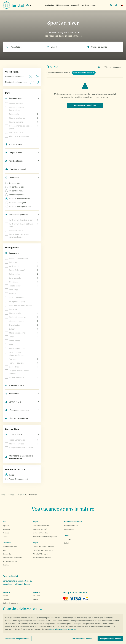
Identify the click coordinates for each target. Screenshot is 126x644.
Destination (49, 5)
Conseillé (75, 5)
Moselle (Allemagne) (41, 554)
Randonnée (7, 554)
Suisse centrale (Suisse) (42, 558)
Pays (4, 521)
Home (2, 495)
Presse (35, 599)
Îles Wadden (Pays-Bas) (42, 526)
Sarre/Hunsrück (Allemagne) (43, 550)
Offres (11, 495)
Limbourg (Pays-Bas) (41, 533)
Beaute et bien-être (10, 547)
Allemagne (6, 529)
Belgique (6, 533)
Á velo (5, 550)
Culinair (67, 543)
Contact (6, 596)
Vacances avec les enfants (12, 558)
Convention (7, 599)
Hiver (20, 495)
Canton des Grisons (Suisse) (43, 547)
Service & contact (89, 5)
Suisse (5, 537)
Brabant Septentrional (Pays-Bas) (45, 537)
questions (25, 581)
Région (36, 521)
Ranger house (69, 529)
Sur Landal (37, 596)
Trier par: (108, 67)
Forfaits (67, 535)
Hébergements (63, 5)
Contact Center (23, 584)
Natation (6, 565)
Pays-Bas (6, 526)
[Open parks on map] (101, 67)
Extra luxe (67, 539)
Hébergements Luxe (71, 526)
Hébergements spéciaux (73, 521)
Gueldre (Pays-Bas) (40, 529)
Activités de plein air (10, 561)
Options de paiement (10, 603)
